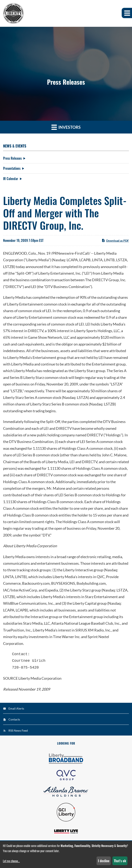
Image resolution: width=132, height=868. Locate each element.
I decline (104, 861)
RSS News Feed (18, 730)
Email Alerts (16, 708)
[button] (127, 13)
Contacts (14, 719)
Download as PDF (115, 240)
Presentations (12, 168)
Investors (66, 127)
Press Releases (12, 158)
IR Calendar (11, 179)
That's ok (120, 861)
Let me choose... (11, 861)
